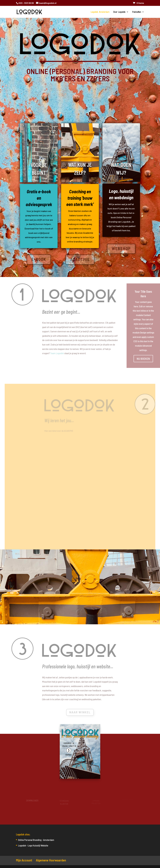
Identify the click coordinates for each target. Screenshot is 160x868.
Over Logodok (119, 12)
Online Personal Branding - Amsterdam (36, 840)
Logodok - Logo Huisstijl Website (33, 845)
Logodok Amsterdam (100, 12)
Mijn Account (24, 860)
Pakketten (137, 12)
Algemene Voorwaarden (51, 860)
